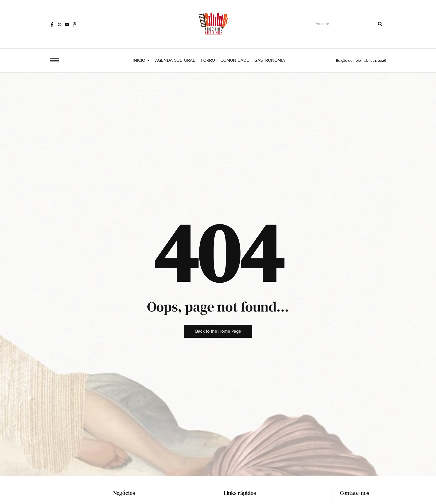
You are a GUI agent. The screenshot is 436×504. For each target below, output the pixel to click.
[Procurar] (343, 24)
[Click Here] (54, 61)
